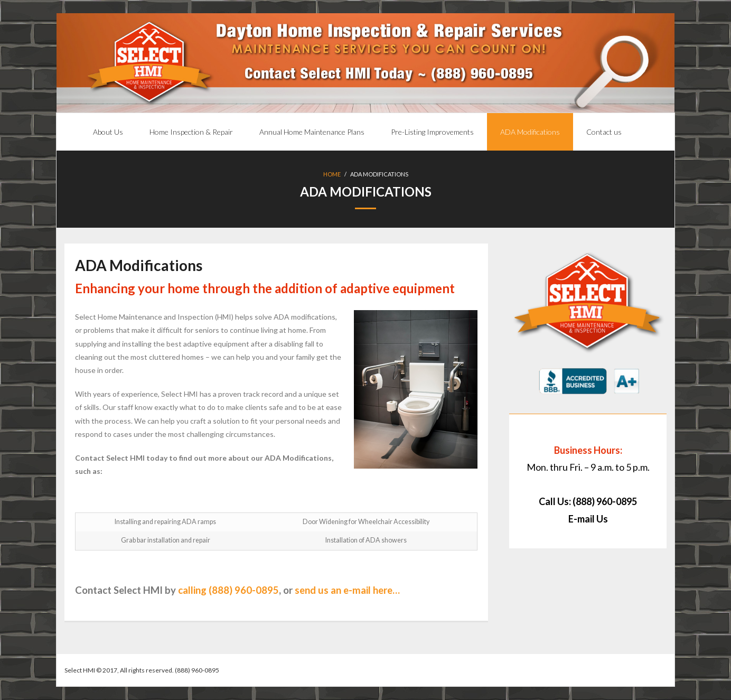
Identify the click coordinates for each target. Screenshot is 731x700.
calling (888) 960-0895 (228, 590)
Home (332, 174)
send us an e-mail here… (347, 590)
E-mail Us (588, 519)
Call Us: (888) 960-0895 (588, 501)
